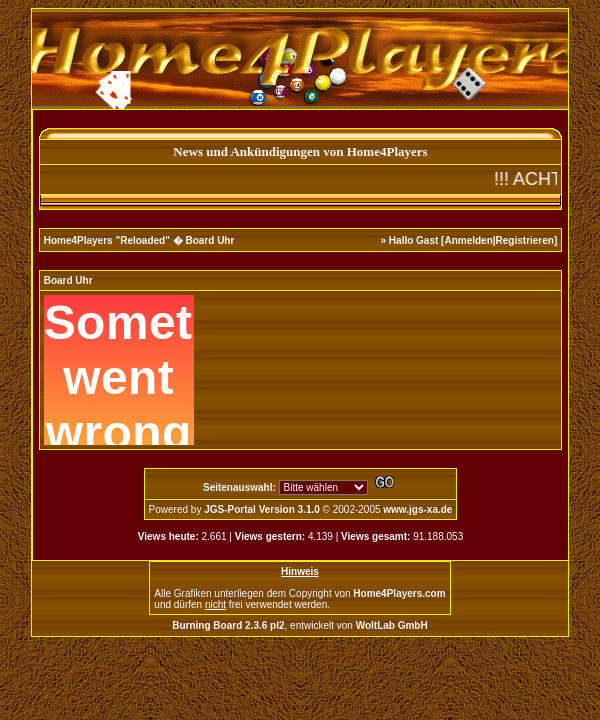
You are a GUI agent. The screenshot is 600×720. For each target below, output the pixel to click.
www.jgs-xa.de (417, 509)
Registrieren (525, 240)
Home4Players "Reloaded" (107, 240)
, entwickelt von (299, 625)
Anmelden (468, 240)
